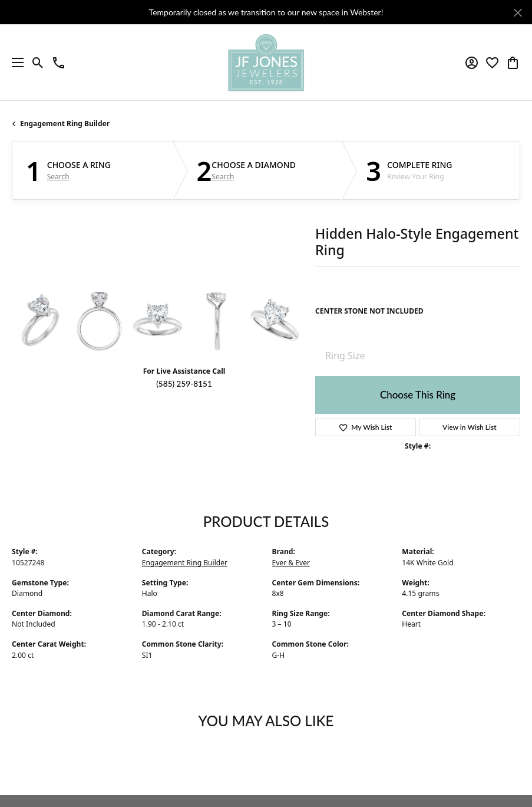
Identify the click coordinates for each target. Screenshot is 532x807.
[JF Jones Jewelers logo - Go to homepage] (266, 62)
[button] (38, 62)
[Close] (518, 13)
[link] (59, 62)
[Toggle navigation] (15, 62)
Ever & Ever (291, 563)
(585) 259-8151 (184, 384)
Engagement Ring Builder (65, 123)
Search (58, 177)
